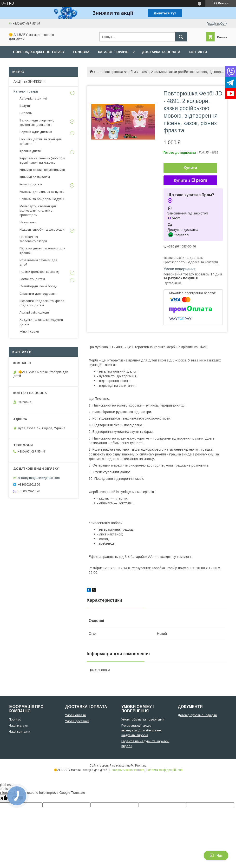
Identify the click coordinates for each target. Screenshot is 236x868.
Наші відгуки (18, 725)
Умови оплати (75, 715)
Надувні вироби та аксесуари (42, 230)
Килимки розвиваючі (35, 177)
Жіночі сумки (29, 331)
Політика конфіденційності (164, 770)
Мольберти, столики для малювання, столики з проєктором (38, 210)
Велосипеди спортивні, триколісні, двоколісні (37, 123)
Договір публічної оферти (197, 715)
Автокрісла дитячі (33, 98)
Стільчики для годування (38, 294)
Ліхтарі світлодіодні (35, 312)
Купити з (190, 180)
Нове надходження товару (39, 52)
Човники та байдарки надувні (42, 199)
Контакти (198, 52)
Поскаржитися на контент (127, 770)
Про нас (21, 64)
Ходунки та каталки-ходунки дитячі (41, 322)
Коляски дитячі (31, 184)
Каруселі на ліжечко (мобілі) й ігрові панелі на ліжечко (42, 160)
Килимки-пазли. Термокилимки (42, 170)
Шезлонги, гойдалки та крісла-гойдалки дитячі (43, 303)
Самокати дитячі (32, 279)
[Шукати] (181, 37)
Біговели (26, 113)
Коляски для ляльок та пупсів (42, 192)
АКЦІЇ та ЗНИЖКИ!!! (29, 81)
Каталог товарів (113, 52)
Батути (25, 106)
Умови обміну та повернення (143, 719)
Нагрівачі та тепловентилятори (33, 239)
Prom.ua (141, 766)
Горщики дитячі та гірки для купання (41, 141)
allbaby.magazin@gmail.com (39, 478)
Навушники (28, 222)
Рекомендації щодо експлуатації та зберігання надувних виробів (141, 730)
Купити (190, 168)
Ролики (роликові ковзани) (39, 272)
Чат (216, 855)
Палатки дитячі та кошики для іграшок (42, 250)
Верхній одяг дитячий (36, 132)
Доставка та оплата (161, 52)
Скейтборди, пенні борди (39, 286)
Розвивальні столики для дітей (38, 262)
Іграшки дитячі (30, 151)
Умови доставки (77, 721)
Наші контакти (19, 731)
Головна (81, 52)
